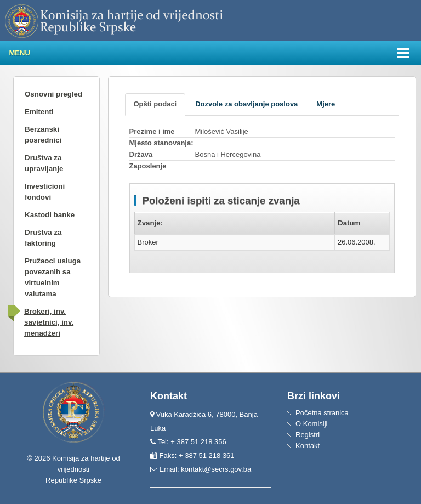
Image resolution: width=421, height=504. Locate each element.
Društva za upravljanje (44, 163)
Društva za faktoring (43, 238)
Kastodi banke (50, 215)
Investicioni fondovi (45, 192)
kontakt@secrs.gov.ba (216, 469)
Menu (20, 53)
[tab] (155, 104)
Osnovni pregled (53, 94)
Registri (308, 435)
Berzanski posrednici (43, 135)
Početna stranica (322, 413)
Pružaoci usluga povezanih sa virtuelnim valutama (53, 277)
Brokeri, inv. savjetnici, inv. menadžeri (49, 322)
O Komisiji (312, 424)
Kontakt (308, 446)
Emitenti (39, 112)
